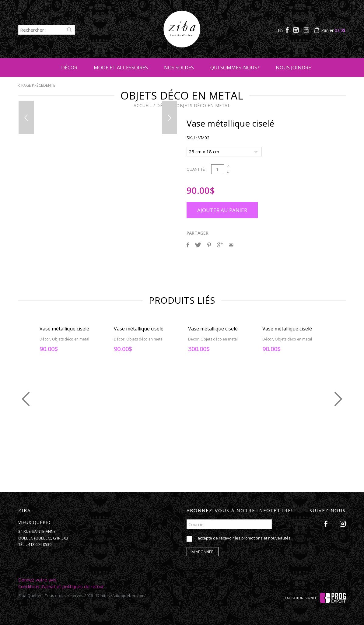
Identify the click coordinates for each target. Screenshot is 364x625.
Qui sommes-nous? (235, 68)
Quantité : (197, 168)
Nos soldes (179, 68)
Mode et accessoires (121, 68)
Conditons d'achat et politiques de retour (61, 585)
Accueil (143, 105)
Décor (69, 68)
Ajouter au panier (222, 209)
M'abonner (203, 551)
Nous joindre (293, 68)
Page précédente (37, 85)
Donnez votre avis (37, 579)
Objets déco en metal (203, 105)
